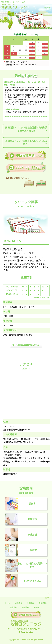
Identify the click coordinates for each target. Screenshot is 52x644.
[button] (32, 34)
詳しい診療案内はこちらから (26, 345)
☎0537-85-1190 (26, 632)
